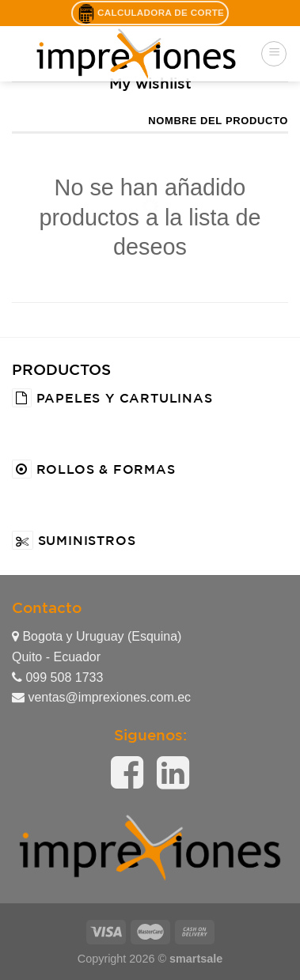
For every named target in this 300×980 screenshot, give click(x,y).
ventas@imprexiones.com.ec (101, 697)
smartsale (196, 959)
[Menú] (274, 54)
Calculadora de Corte (150, 13)
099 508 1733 (57, 677)
